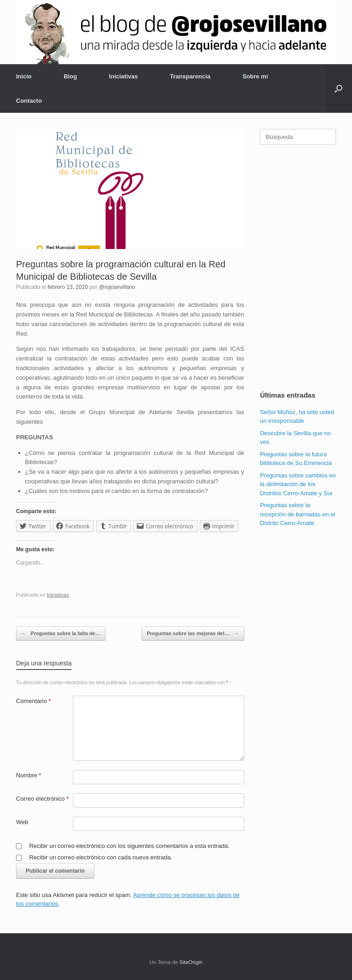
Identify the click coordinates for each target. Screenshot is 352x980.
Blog (70, 76)
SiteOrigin (191, 962)
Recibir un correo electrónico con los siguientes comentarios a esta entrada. (129, 846)
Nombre (29, 775)
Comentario (33, 701)
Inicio (24, 76)
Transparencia (190, 76)
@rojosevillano (117, 287)
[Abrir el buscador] (338, 89)
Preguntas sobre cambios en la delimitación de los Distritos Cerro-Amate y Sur (298, 484)
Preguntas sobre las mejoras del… (193, 634)
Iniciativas (124, 76)
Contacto (29, 101)
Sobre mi (255, 76)
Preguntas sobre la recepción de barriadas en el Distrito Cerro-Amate (297, 514)
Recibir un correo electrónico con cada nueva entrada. (101, 857)
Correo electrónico (42, 799)
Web (22, 822)
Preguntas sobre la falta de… (61, 634)
